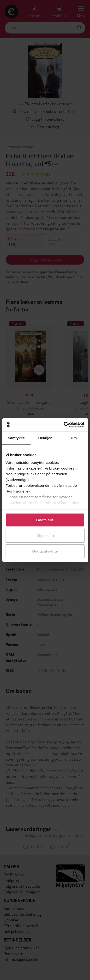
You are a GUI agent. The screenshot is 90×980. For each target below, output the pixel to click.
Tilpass (45, 535)
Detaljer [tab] (45, 438)
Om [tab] (74, 438)
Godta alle (45, 520)
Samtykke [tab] (16, 438)
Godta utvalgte (45, 551)
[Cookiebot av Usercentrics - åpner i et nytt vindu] (64, 425)
